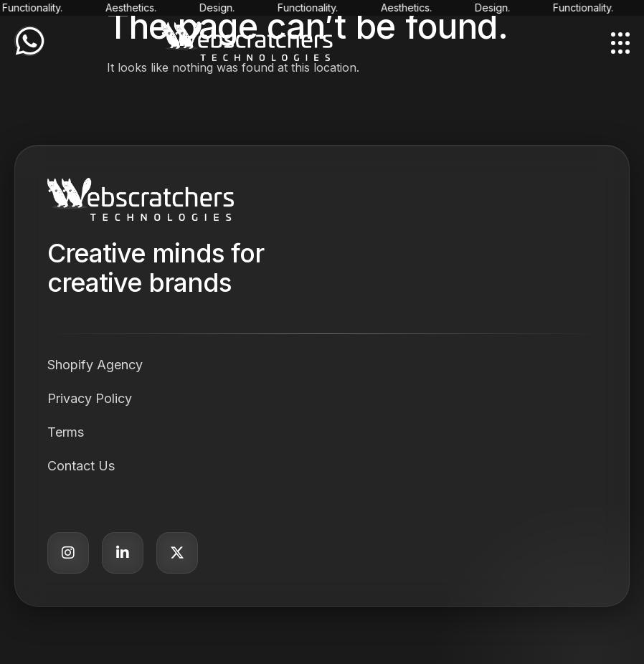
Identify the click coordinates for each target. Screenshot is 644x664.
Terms (66, 432)
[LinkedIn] (123, 553)
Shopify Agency (95, 365)
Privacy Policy (90, 398)
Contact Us (81, 466)
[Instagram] (68, 553)
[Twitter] (177, 553)
